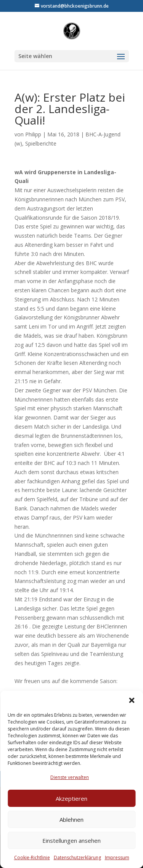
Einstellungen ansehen (71, 840)
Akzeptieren (71, 798)
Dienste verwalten (70, 777)
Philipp (33, 134)
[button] (132, 700)
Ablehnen (71, 819)
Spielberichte (41, 143)
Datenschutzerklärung (77, 857)
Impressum (117, 857)
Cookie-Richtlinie (32, 857)
